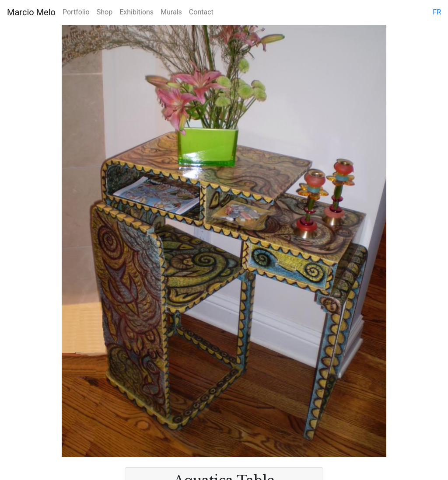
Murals (171, 12)
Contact (201, 12)
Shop (105, 12)
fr (437, 12)
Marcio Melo (31, 12)
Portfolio (76, 12)
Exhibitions (136, 12)
